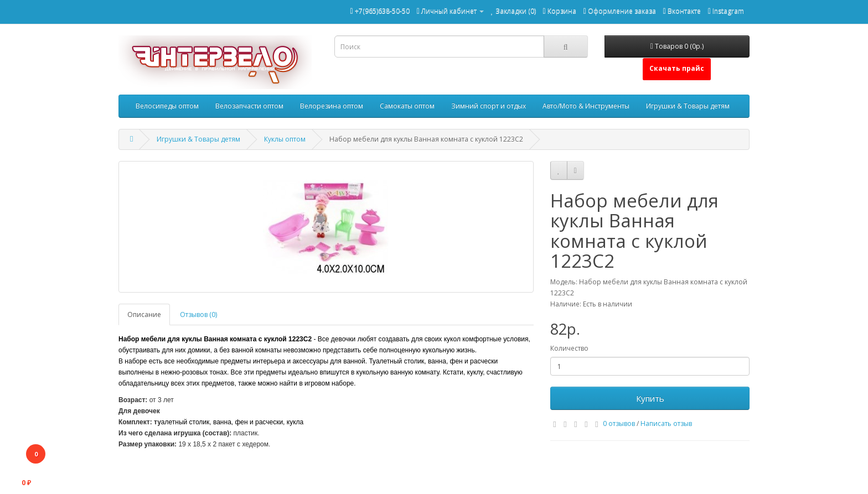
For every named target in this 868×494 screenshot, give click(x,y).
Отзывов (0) (198, 314)
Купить (650, 398)
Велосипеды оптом (167, 106)
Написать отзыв (666, 423)
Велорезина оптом (332, 106)
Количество (569, 348)
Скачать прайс (677, 68)
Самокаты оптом (407, 106)
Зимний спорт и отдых (489, 106)
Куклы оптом (285, 139)
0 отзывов (619, 423)
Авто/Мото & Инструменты (586, 106)
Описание (144, 314)
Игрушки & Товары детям (688, 106)
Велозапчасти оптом (249, 106)
